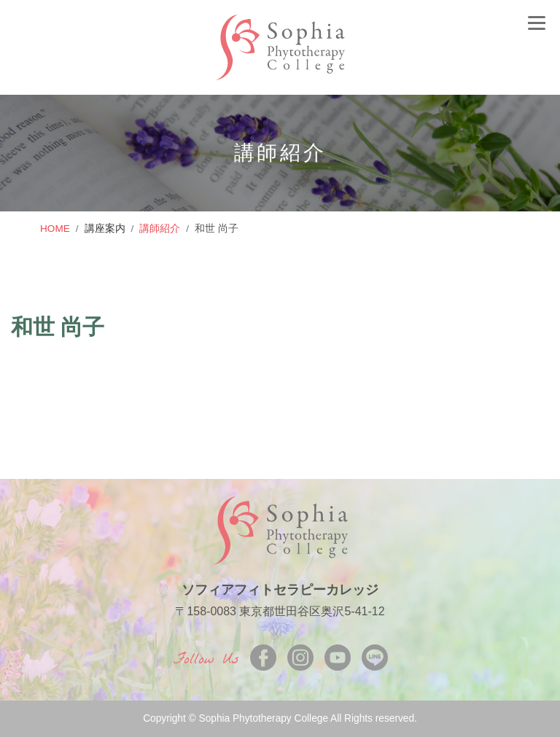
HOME (55, 229)
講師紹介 (160, 229)
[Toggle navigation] (537, 22)
